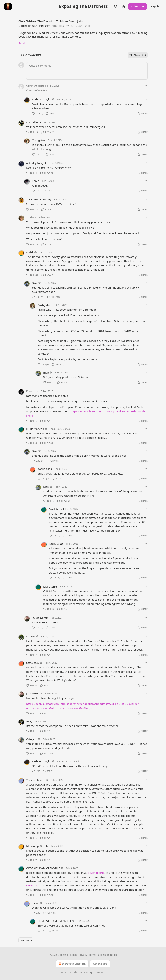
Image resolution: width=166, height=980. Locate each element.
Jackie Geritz (40, 618)
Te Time (31, 217)
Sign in (155, 6)
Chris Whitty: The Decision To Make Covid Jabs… (52, 21)
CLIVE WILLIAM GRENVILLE (43, 868)
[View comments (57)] (79, 26)
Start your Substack (72, 964)
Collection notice (108, 955)
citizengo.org (96, 873)
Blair (35, 283)
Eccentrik (32, 391)
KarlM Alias (45, 469)
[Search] (116, 6)
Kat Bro (31, 636)
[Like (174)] (70, 26)
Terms (93, 955)
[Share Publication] (123, 6)
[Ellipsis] (146, 86)
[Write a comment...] (87, 71)
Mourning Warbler (38, 846)
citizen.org (33, 885)
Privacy (83, 955)
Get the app (100, 964)
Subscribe (138, 6)
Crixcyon (32, 739)
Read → (23, 43)
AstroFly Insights (37, 163)
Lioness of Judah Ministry (34, 26)
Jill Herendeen (35, 429)
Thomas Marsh (36, 780)
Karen (36, 181)
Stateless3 (33, 663)
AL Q (29, 721)
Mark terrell (56, 509)
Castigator (38, 140)
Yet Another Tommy (39, 199)
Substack (66, 972)
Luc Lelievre (34, 122)
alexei (36, 903)
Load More (26, 940)
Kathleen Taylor (42, 99)
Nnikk (30, 252)
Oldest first (138, 55)
